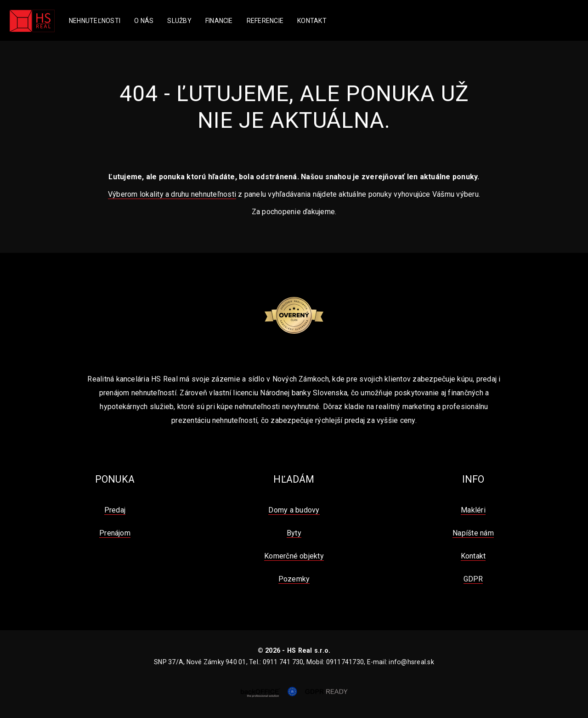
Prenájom (115, 533)
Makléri (473, 510)
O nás (144, 21)
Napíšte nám (473, 533)
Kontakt (312, 21)
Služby (179, 21)
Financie (219, 21)
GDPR (473, 579)
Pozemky (294, 579)
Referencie (265, 21)
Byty (294, 533)
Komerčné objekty (294, 556)
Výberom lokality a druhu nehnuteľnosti (172, 194)
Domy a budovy (294, 510)
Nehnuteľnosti (95, 21)
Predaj (115, 510)
